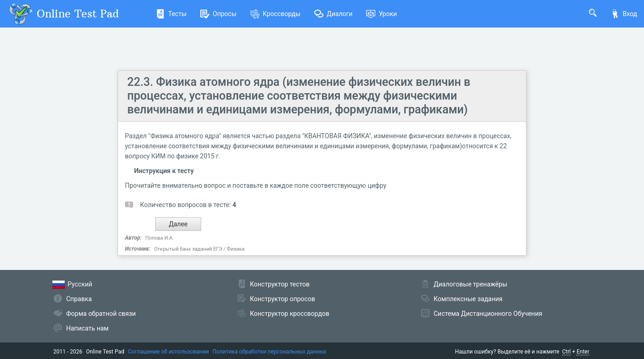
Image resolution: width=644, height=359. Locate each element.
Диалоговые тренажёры (470, 284)
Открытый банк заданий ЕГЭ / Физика (199, 249)
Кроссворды (275, 14)
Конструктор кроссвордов (290, 314)
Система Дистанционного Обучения (488, 314)
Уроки (381, 14)
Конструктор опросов (282, 299)
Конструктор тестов (280, 284)
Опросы (218, 14)
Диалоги (333, 14)
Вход (624, 14)
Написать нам (87, 328)
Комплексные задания (468, 299)
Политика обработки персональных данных (270, 352)
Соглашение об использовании (169, 352)
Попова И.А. (159, 238)
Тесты (171, 14)
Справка (79, 299)
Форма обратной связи (101, 314)
